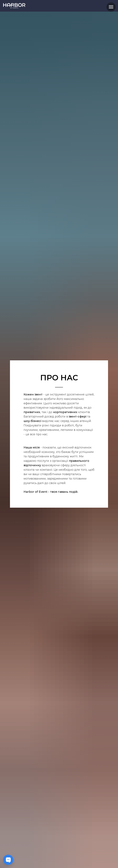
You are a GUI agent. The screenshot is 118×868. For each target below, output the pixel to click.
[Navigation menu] (111, 7)
